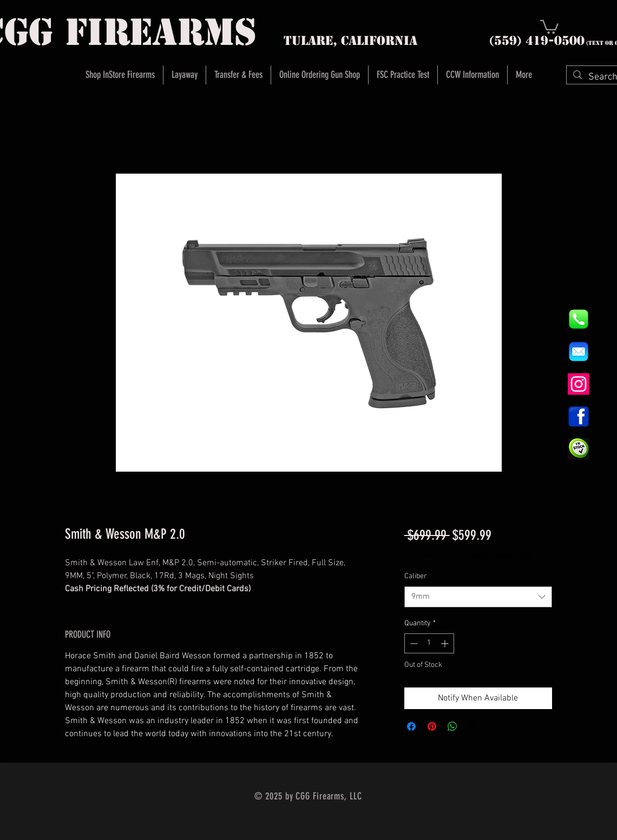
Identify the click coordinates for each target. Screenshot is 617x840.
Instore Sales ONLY (501, 555)
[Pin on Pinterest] (432, 726)
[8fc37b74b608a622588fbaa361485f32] (579, 352)
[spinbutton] (429, 643)
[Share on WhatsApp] (452, 726)
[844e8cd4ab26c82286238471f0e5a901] (579, 319)
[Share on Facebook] (411, 726)
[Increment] (446, 643)
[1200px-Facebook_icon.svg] (579, 416)
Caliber (416, 576)
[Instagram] (579, 384)
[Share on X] (473, 726)
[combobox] (478, 597)
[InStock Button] (579, 449)
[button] (549, 26)
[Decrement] (413, 643)
